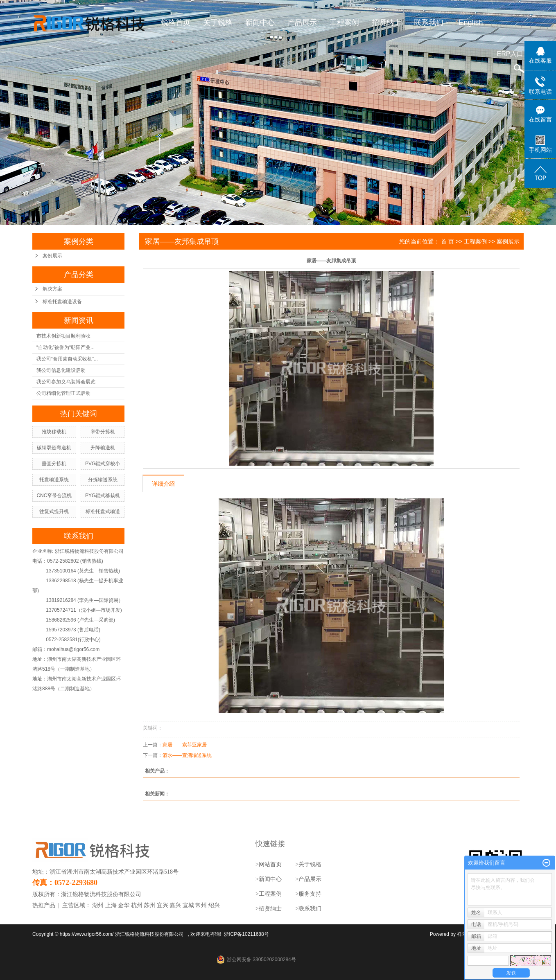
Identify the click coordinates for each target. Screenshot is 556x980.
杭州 (137, 905)
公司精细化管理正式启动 (63, 393)
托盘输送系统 (54, 480)
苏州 (149, 905)
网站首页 (270, 864)
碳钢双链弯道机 (54, 448)
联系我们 (429, 23)
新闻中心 (260, 23)
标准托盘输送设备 (62, 302)
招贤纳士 (387, 23)
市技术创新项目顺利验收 (63, 336)
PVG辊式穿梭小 (103, 464)
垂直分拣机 (54, 464)
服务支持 (310, 894)
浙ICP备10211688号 (246, 934)
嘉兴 (175, 905)
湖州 (98, 905)
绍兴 (214, 905)
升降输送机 (103, 448)
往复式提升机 (54, 511)
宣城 (188, 905)
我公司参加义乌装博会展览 (66, 382)
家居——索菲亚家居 (185, 745)
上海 (111, 905)
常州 (201, 905)
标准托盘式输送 (103, 511)
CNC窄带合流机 (54, 496)
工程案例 (345, 23)
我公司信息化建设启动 (61, 370)
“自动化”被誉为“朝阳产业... (66, 347)
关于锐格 (218, 23)
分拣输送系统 (103, 480)
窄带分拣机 (103, 432)
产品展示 (303, 23)
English (471, 23)
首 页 (448, 241)
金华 (124, 905)
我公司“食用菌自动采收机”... (67, 359)
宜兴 (163, 905)
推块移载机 (54, 432)
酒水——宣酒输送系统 (187, 755)
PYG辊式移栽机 (103, 496)
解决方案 (52, 289)
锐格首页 (176, 23)
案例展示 (52, 256)
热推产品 (44, 905)
